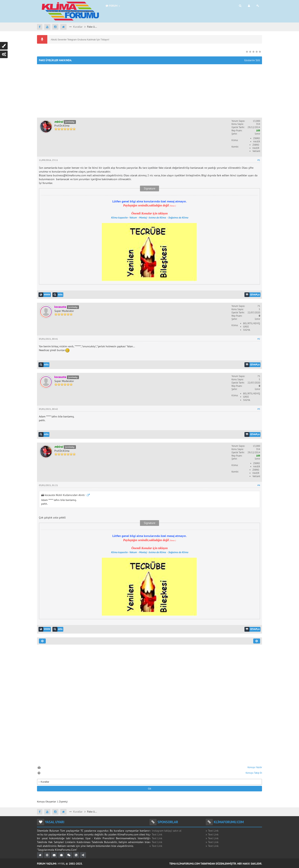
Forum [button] (113, 6)
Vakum (133, 217)
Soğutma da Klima (178, 217)
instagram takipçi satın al (167, 831)
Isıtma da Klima (158, 217)
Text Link (157, 834)
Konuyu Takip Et (254, 773)
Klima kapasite (119, 217)
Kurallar (78, 27)
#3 (259, 409)
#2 (259, 339)
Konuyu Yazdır (255, 767)
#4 (259, 485)
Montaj (143, 217)
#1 (259, 160)
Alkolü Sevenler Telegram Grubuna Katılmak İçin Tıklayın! (80, 40)
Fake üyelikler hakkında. (93, 27)
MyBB (61, 864)
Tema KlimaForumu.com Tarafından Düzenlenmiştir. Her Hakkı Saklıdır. (216, 864)
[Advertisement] (149, 91)
